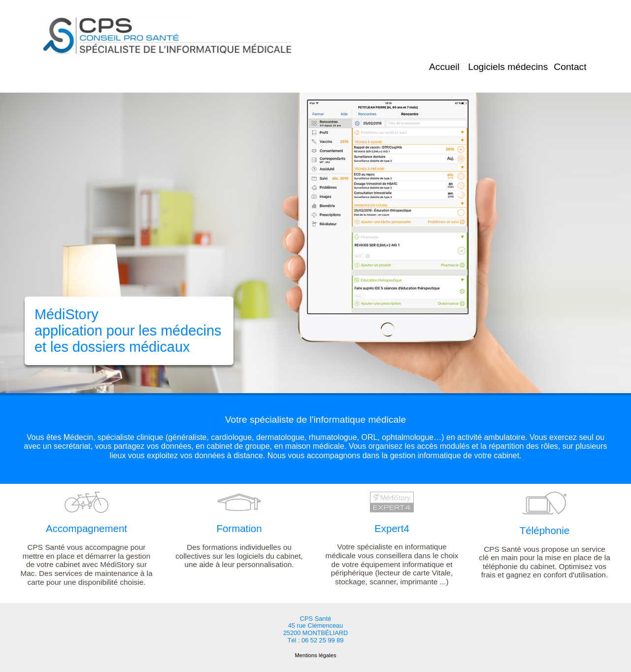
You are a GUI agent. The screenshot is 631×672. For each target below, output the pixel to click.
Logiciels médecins (508, 67)
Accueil (444, 67)
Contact (570, 67)
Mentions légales (316, 655)
